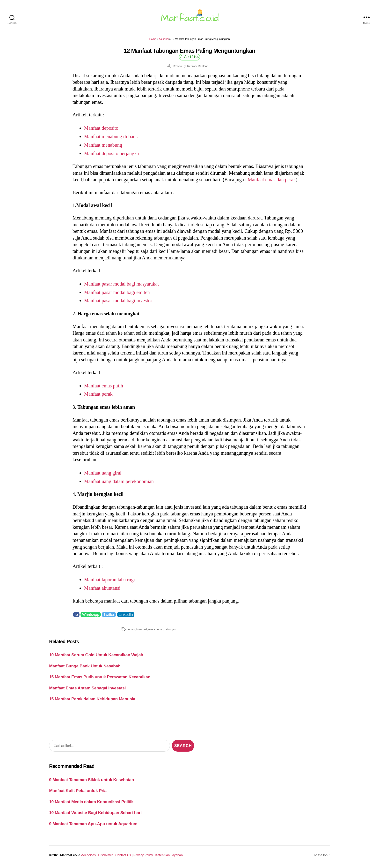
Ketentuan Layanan (169, 855)
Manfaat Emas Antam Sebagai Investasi (87, 688)
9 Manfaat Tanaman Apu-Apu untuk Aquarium (93, 824)
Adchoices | (90, 855)
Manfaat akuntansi (102, 588)
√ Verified (190, 57)
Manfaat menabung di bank (111, 136)
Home (153, 39)
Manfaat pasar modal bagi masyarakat (122, 284)
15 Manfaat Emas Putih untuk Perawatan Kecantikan (100, 677)
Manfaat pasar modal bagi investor (118, 301)
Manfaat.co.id (70, 855)
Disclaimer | (107, 855)
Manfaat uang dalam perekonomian (119, 481)
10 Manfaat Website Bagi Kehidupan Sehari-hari (95, 813)
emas (131, 629)
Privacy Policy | (144, 855)
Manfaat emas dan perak (272, 180)
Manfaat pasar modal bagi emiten (117, 292)
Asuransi (164, 39)
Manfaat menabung (103, 145)
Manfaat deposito (101, 128)
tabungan (171, 629)
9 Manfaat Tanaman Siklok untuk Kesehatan (91, 780)
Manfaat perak (98, 394)
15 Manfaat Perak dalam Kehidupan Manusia (92, 699)
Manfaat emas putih (104, 386)
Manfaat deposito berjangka (112, 153)
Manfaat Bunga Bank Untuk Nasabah (85, 666)
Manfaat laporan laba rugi (109, 580)
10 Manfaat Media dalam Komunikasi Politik (91, 802)
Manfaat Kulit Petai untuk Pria (78, 791)
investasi (142, 629)
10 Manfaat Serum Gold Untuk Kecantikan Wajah (96, 655)
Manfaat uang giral (103, 473)
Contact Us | (124, 855)
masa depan (156, 629)
